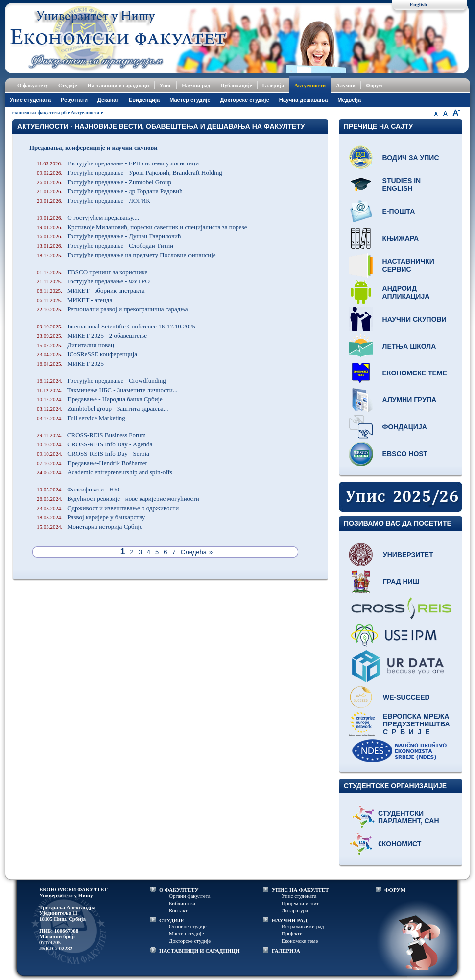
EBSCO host (405, 454)
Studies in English (402, 185)
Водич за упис (411, 158)
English (418, 4)
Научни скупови (415, 319)
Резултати (74, 100)
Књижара (401, 238)
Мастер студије (190, 100)
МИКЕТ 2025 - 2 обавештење (92, 336)
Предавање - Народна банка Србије (100, 399)
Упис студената (30, 100)
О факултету (33, 85)
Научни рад (196, 85)
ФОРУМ (395, 890)
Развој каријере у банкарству (91, 517)
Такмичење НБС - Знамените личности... (107, 390)
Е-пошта (399, 211)
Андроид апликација (406, 292)
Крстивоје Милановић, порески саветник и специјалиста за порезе (142, 227)
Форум (374, 85)
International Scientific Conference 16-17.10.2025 (116, 326)
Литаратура (295, 910)
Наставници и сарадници (118, 85)
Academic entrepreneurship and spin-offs (105, 472)
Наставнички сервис (408, 265)
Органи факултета (190, 896)
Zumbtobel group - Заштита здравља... (102, 408)
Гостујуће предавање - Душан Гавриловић (109, 236)
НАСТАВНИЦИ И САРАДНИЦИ (200, 951)
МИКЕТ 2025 (70, 363)
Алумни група (410, 400)
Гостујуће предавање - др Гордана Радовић (110, 191)
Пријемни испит (300, 903)
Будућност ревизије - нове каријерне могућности (118, 499)
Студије (68, 85)
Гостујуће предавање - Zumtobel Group (104, 182)
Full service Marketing (81, 418)
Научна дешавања (304, 100)
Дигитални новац (75, 345)
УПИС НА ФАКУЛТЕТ (300, 890)
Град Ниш (401, 582)
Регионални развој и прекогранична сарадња (112, 309)
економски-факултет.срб (39, 112)
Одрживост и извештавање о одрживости (108, 508)
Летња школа (409, 346)
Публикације (236, 85)
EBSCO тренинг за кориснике (92, 272)
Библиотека (182, 903)
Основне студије (188, 926)
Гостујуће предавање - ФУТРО (93, 281)
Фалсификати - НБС (79, 489)
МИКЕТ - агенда (74, 300)
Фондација (405, 427)
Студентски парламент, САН (409, 817)
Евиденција (144, 100)
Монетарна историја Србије (90, 526)
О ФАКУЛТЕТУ (179, 890)
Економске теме (415, 373)
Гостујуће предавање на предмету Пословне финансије (126, 255)
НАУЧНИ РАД (289, 920)
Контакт (178, 910)
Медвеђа (349, 100)
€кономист (400, 844)
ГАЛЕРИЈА (286, 951)
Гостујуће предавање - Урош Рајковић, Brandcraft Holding (130, 173)
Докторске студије (245, 100)
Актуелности (310, 85)
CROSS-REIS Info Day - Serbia (93, 454)
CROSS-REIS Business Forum (91, 435)
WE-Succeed (406, 697)
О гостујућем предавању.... (88, 218)
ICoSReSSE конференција (87, 354)
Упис (166, 85)
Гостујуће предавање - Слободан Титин (105, 245)
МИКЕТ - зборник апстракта (91, 291)
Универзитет (408, 555)
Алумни (346, 85)
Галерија (273, 85)
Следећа (194, 552)
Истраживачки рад (303, 926)
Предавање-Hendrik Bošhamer (92, 463)
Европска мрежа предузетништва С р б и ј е (416, 724)
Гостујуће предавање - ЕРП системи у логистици (118, 163)
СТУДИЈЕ (172, 920)
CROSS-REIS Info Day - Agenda (95, 444)
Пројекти (292, 933)
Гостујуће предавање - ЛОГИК (94, 200)
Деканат (108, 100)
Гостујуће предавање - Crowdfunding (101, 381)
